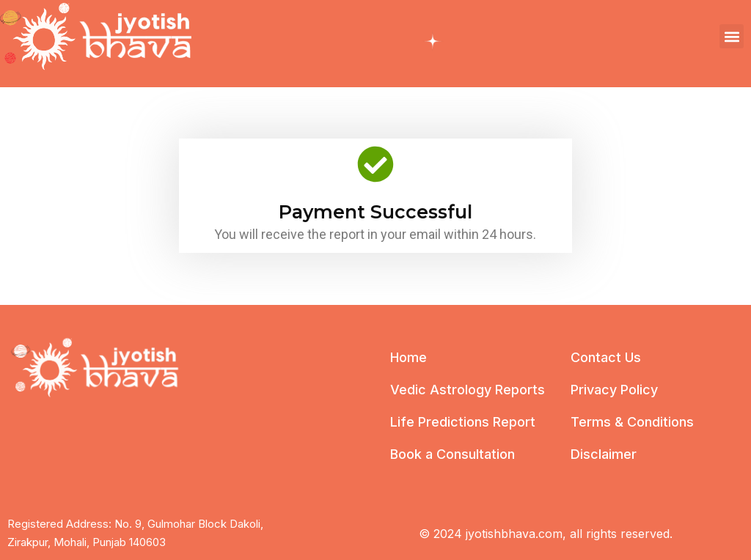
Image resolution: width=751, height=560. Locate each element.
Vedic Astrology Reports (468, 390)
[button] (732, 36)
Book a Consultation (453, 454)
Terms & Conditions (632, 422)
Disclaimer (604, 454)
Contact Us (606, 357)
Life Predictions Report (463, 422)
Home (409, 357)
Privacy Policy (614, 390)
